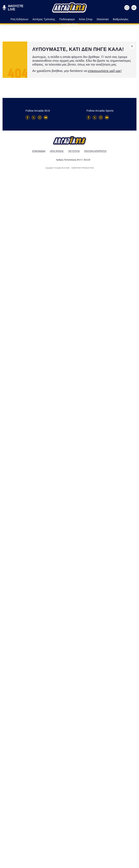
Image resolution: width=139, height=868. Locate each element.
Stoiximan (90, 19)
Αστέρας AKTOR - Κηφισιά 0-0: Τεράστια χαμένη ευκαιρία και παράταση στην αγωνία (35, 386)
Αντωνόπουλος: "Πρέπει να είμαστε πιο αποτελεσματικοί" (40, 556)
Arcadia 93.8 (123, 19)
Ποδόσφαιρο (58, 19)
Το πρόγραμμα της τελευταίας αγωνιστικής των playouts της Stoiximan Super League (35, 472)
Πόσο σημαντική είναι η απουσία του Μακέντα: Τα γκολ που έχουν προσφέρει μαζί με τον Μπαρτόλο (41, 715)
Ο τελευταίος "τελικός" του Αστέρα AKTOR (40, 275)
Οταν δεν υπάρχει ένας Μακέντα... (24, 125)
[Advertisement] (23, 310)
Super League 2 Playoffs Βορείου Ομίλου (104, 534)
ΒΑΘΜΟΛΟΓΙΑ (132, 264)
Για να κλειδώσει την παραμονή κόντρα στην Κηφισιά (123, 658)
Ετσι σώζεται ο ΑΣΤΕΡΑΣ (25, 173)
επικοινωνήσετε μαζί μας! (93, 71)
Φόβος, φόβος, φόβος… (84, 176)
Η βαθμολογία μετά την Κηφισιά (37, 634)
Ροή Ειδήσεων (17, 19)
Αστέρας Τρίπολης (38, 19)
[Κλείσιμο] (132, 46)
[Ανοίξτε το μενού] (134, 8)
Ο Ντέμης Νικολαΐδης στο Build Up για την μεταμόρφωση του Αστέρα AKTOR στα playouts (39, 791)
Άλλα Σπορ (75, 19)
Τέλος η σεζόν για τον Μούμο (33, 863)
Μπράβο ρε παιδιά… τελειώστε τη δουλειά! (124, 582)
